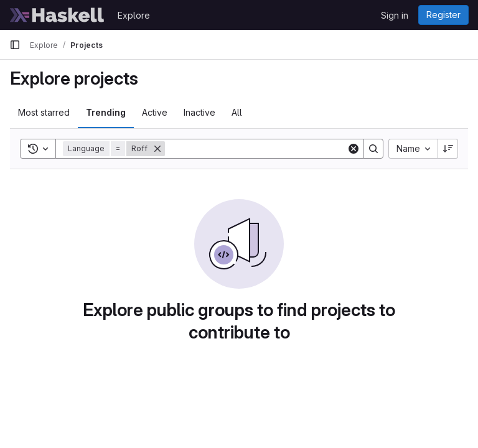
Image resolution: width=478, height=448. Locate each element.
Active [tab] (155, 112)
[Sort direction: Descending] (448, 149)
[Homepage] (57, 15)
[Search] (256, 149)
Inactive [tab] (199, 112)
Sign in (395, 15)
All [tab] (237, 112)
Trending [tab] (106, 112)
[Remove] (157, 149)
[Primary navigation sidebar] (15, 45)
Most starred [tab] (44, 112)
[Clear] (354, 149)
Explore (134, 15)
